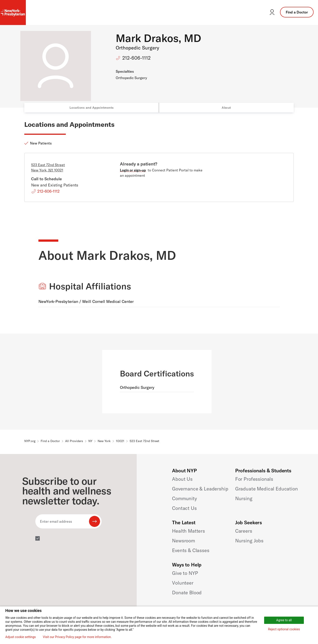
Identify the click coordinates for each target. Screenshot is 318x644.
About (226, 108)
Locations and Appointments (92, 108)
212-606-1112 (136, 58)
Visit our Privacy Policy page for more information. (77, 637)
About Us (182, 479)
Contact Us (184, 508)
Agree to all (284, 620)
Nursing (244, 498)
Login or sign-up (133, 170)
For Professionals (254, 479)
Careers (244, 531)
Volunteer (183, 583)
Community (185, 498)
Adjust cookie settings (21, 637)
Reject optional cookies (284, 629)
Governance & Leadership (200, 489)
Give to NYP (185, 573)
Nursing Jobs (249, 541)
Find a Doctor (297, 12)
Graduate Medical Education (267, 489)
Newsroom (184, 541)
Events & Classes (191, 550)
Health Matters (188, 531)
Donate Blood (187, 593)
